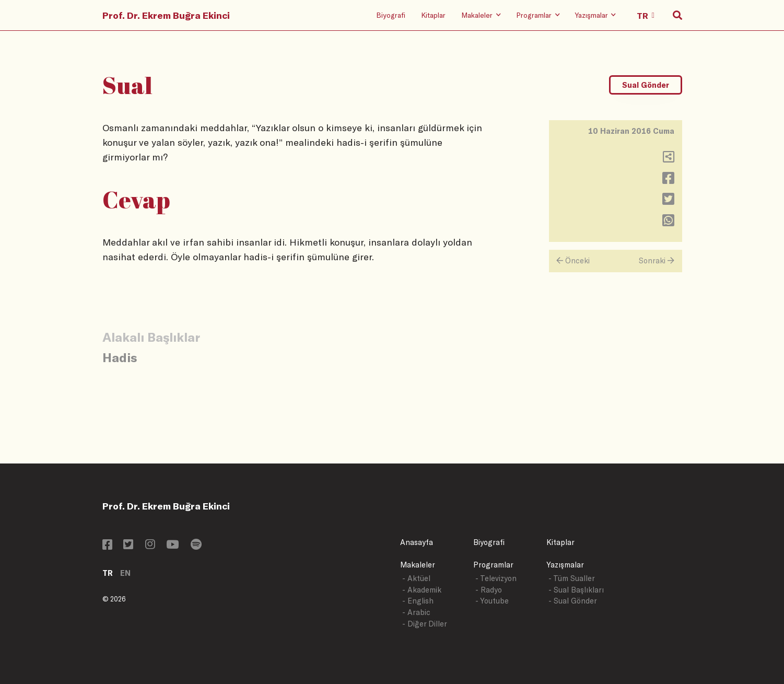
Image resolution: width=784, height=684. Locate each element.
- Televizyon (496, 578)
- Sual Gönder (573, 601)
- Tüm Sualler (572, 578)
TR (108, 573)
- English (418, 601)
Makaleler (418, 565)
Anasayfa (417, 542)
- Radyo (489, 590)
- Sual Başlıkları (576, 590)
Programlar (493, 565)
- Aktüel (416, 578)
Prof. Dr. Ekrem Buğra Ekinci (166, 15)
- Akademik (422, 590)
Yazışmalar (565, 565)
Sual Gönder (646, 85)
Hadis (120, 357)
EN (125, 573)
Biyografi (391, 15)
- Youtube (492, 601)
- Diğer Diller (425, 624)
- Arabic (416, 612)
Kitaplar (433, 15)
